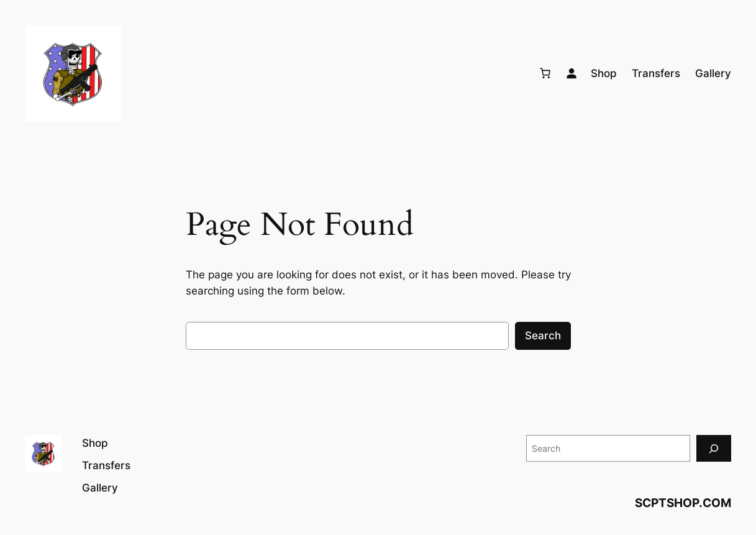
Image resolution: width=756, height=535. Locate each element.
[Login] (572, 73)
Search (543, 336)
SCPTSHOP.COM (683, 503)
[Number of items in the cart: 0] (545, 73)
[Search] (714, 448)
